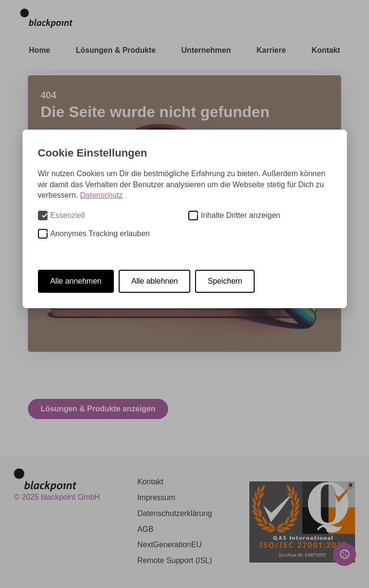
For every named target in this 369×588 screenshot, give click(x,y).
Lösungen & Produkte (116, 50)
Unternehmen (206, 50)
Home (39, 50)
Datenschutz (102, 195)
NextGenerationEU (170, 545)
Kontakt (326, 50)
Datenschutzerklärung (175, 513)
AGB (146, 529)
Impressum (156, 498)
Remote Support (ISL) (175, 560)
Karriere (271, 50)
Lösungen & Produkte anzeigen (98, 409)
